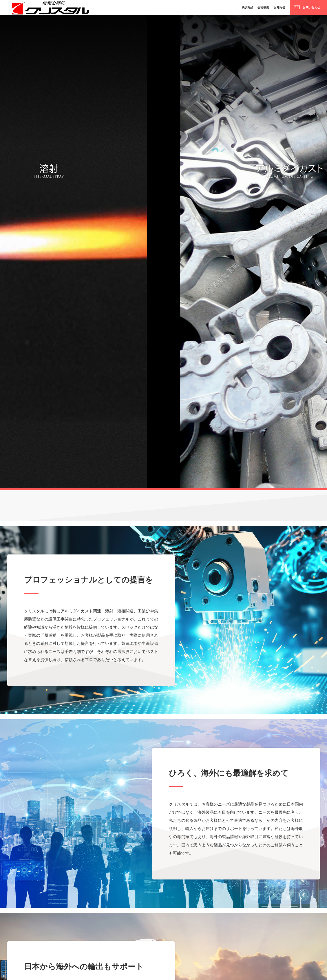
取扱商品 (224, 9)
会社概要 (245, 9)
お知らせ (266, 9)
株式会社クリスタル (49, 10)
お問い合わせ (307, 9)
